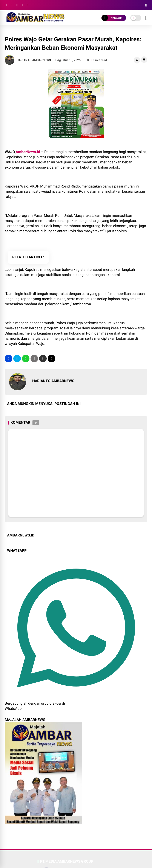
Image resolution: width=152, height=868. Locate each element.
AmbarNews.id (28, 152)
